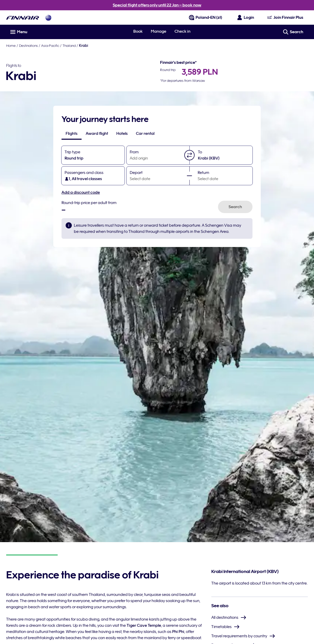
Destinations (28, 46)
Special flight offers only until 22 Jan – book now (157, 5)
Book (138, 31)
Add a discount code (81, 192)
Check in (182, 31)
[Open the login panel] (246, 17)
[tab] (72, 134)
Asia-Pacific (50, 46)
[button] (189, 155)
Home (11, 46)
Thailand (69, 46)
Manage (159, 31)
